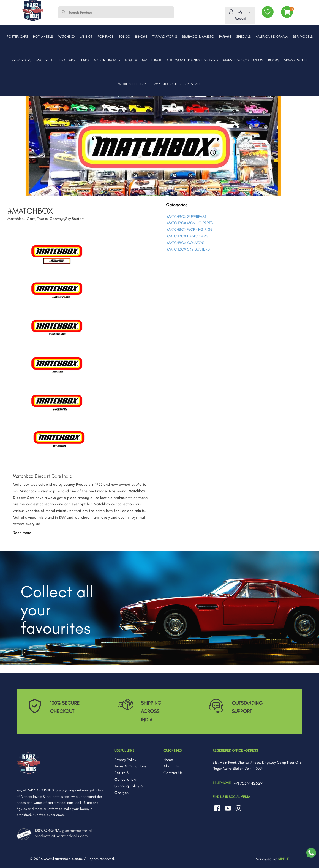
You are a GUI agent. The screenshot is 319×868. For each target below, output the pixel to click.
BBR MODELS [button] (303, 36)
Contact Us (173, 773)
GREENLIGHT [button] (152, 60)
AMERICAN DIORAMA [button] (272, 36)
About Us (171, 766)
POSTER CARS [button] (17, 36)
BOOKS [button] (274, 60)
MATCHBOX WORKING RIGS (190, 230)
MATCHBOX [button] (67, 36)
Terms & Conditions (130, 766)
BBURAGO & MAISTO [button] (198, 36)
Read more (22, 533)
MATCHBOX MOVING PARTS (190, 223)
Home (168, 760)
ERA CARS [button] (67, 60)
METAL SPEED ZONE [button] (133, 84)
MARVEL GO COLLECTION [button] (243, 60)
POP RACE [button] (105, 36)
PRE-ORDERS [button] (21, 60)
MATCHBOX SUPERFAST (187, 217)
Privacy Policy (125, 760)
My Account (239, 15)
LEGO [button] (84, 60)
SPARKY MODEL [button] (296, 60)
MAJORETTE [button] (45, 60)
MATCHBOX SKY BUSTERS (188, 249)
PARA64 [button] (225, 36)
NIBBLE (283, 859)
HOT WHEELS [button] (43, 36)
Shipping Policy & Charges (129, 789)
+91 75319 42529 (248, 783)
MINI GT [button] (86, 36)
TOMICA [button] (131, 60)
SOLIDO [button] (124, 36)
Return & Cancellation (125, 776)
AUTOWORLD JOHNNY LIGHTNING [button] (192, 60)
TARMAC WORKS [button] (165, 36)
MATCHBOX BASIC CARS (188, 236)
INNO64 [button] (141, 36)
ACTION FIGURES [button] (107, 60)
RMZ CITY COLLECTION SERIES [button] (177, 84)
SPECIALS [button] (243, 36)
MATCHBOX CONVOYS (186, 243)
